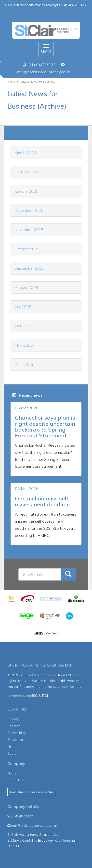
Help (11, 747)
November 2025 (29, 230)
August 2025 (26, 287)
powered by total (28, 696)
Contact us (15, 780)
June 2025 (24, 326)
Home (12, 773)
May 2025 (24, 345)
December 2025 (29, 210)
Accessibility (17, 733)
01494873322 (20, 816)
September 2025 (30, 268)
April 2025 (24, 364)
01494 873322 (73, 5)
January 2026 (26, 191)
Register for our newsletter (32, 792)
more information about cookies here (54, 687)
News (11, 81)
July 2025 (23, 307)
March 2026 (25, 153)
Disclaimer (15, 740)
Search (13, 753)
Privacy (13, 719)
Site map (14, 726)
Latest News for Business (38, 81)
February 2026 (28, 172)
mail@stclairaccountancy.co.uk (44, 72)
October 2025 (27, 249)
